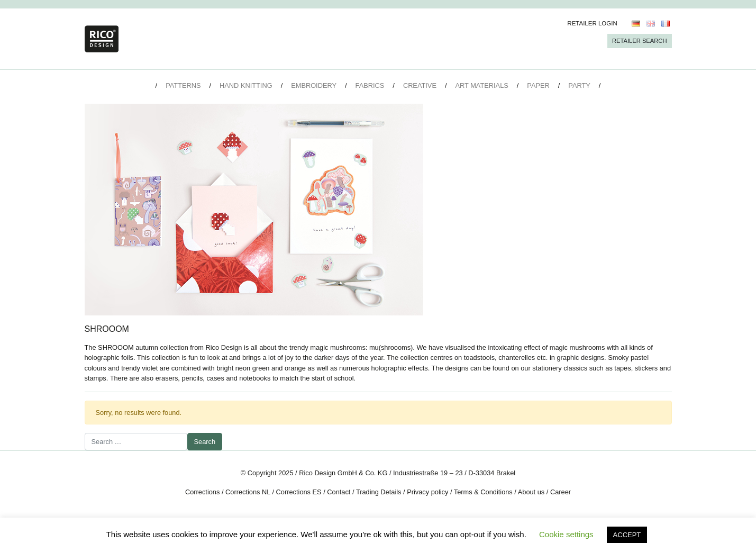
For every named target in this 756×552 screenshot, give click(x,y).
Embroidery (314, 85)
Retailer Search (640, 41)
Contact (339, 492)
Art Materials (482, 85)
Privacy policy (427, 492)
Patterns (183, 85)
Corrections (202, 492)
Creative (420, 85)
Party (579, 85)
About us (531, 492)
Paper (538, 85)
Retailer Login (592, 23)
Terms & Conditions (483, 492)
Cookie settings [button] (566, 534)
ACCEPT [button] (627, 535)
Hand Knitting (246, 85)
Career (561, 492)
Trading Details (379, 492)
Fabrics (370, 85)
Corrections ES (299, 492)
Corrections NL (248, 492)
